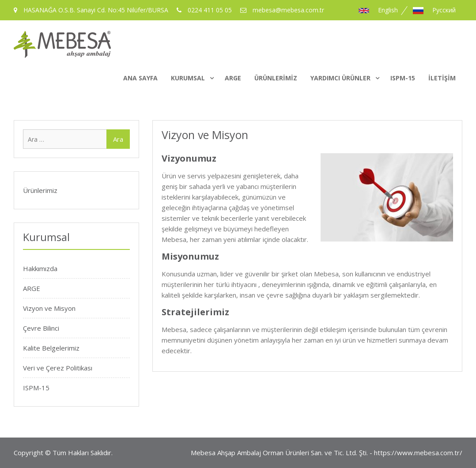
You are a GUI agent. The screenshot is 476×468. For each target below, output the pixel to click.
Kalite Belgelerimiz (51, 348)
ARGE (233, 78)
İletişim (442, 78)
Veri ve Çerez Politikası (58, 368)
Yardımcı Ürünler (340, 78)
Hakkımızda (40, 268)
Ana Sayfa (140, 78)
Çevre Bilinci (41, 328)
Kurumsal (188, 78)
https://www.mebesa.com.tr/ (418, 453)
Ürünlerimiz (276, 78)
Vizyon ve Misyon (49, 308)
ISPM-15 (403, 78)
